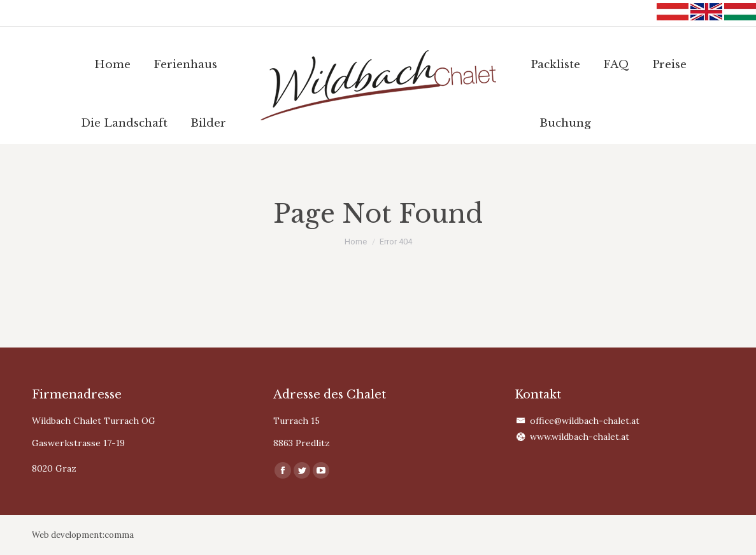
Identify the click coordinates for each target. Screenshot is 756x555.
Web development (67, 535)
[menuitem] (112, 65)
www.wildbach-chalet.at (580, 437)
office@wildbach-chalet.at (585, 421)
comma (119, 535)
